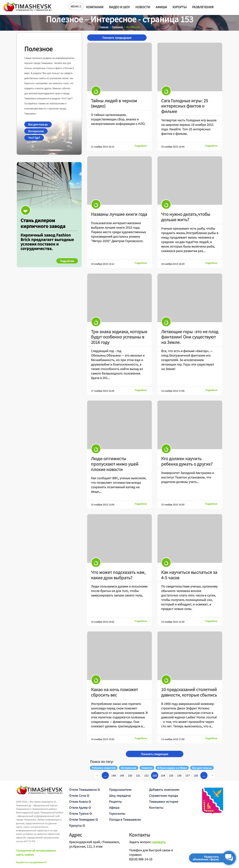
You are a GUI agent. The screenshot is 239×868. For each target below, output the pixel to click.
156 (179, 775)
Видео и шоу (119, 7)
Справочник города (163, 795)
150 (130, 775)
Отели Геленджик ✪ (83, 819)
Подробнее (141, 146)
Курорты (180, 7)
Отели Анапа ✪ (80, 801)
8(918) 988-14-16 (141, 859)
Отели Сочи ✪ (79, 795)
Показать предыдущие (117, 38)
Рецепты (115, 801)
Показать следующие (155, 754)
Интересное (36, 131)
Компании (95, 7)
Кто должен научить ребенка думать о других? (187, 461)
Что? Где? (34, 138)
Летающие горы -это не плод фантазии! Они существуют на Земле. (190, 337)
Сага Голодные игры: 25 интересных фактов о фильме (185, 106)
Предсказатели (120, 789)
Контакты (156, 807)
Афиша (161, 7)
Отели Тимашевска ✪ (84, 789)
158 (196, 775)
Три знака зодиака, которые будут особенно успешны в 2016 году (119, 337)
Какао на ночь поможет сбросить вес (114, 692)
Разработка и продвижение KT (31, 862)
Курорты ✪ (77, 825)
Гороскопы (117, 813)
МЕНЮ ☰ (76, 6)
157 (187, 775)
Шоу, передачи (120, 795)
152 (146, 775)
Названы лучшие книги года (119, 214)
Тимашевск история (164, 801)
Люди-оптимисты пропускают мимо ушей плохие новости (115, 464)
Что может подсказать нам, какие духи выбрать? (118, 575)
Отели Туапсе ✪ (80, 813)
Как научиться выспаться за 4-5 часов (189, 575)
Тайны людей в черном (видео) (114, 103)
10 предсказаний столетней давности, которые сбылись (189, 692)
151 (138, 775)
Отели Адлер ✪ (80, 807)
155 (171, 775)
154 (163, 775)
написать (159, 842)
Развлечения (203, 7)
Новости (143, 7)
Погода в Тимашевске (125, 819)
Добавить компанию (164, 789)
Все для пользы (38, 124)
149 (122, 775)
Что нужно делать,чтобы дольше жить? (186, 217)
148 (114, 775)
